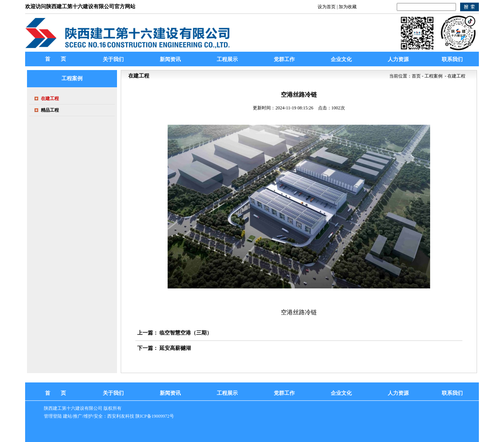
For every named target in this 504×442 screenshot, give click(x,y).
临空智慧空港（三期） (186, 333)
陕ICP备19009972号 (155, 416)
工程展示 (227, 393)
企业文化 (341, 393)
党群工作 (284, 393)
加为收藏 (348, 7)
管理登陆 (53, 416)
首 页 (55, 59)
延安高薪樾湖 (175, 348)
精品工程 (50, 110)
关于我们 (113, 393)
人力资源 (398, 393)
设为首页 (327, 7)
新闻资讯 (170, 393)
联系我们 (452, 393)
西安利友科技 (121, 416)
